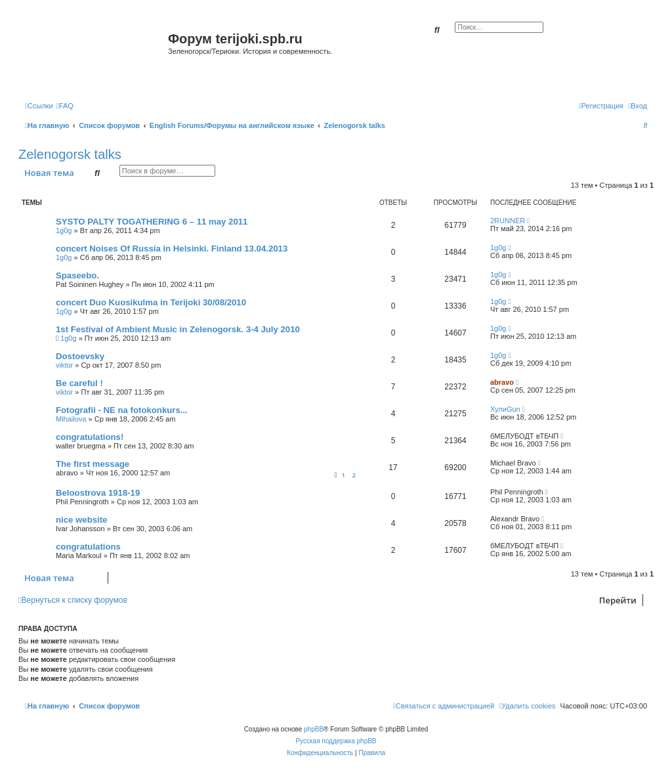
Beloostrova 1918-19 (98, 493)
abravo (502, 382)
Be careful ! (79, 383)
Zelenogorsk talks (70, 154)
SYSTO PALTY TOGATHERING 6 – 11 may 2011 (152, 222)
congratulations (88, 547)
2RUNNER (508, 221)
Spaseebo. (77, 275)
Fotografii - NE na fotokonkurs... (122, 410)
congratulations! (90, 437)
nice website (81, 520)
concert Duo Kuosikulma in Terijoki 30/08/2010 (151, 302)
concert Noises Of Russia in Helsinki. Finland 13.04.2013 (172, 249)
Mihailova (71, 419)
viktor (64, 365)
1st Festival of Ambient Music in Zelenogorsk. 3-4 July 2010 (178, 329)
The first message (93, 464)
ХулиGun (505, 409)
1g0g (64, 230)
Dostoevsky (80, 356)
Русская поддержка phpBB (336, 741)
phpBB (314, 729)
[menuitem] (65, 106)
